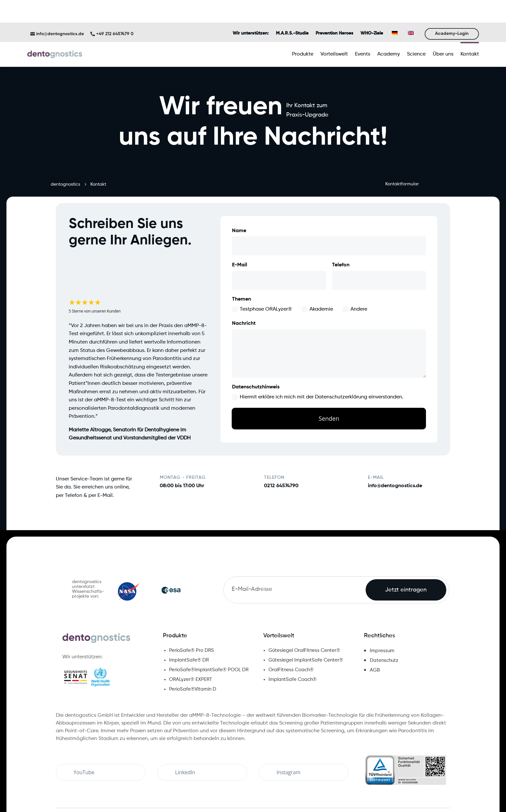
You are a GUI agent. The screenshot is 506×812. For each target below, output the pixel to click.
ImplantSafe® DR (189, 634)
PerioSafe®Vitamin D (193, 663)
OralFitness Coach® (291, 644)
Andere (355, 283)
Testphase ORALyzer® (262, 283)
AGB (375, 644)
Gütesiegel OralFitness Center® (304, 625)
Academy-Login (452, 8)
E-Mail (240, 239)
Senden (329, 393)
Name (239, 205)
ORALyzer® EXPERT (191, 654)
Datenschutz (384, 635)
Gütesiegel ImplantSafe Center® (306, 634)
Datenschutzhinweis (256, 361)
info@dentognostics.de (60, 8)
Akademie (317, 283)
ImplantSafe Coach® (293, 654)
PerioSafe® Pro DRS (192, 625)
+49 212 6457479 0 (115, 8)
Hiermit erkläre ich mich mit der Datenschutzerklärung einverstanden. (318, 371)
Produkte (175, 610)
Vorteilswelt (279, 610)
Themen (242, 273)
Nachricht (244, 298)
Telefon (341, 239)
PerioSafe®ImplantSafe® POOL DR (209, 644)
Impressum (382, 625)
